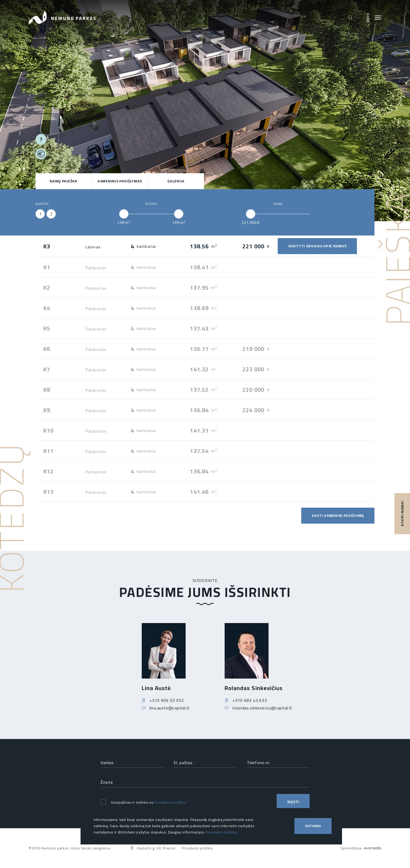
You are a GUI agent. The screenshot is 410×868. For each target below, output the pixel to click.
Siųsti (293, 804)
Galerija (176, 181)
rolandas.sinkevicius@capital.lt (258, 712)
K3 (47, 246)
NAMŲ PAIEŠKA (63, 181)
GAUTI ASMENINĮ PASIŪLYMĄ (338, 516)
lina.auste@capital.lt (166, 712)
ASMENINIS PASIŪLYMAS (120, 181)
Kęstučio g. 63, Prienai (152, 848)
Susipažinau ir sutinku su (144, 804)
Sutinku (313, 826)
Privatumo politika (170, 804)
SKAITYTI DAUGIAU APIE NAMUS (317, 246)
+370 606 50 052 (163, 704)
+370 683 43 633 (246, 704)
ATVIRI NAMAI (402, 514)
